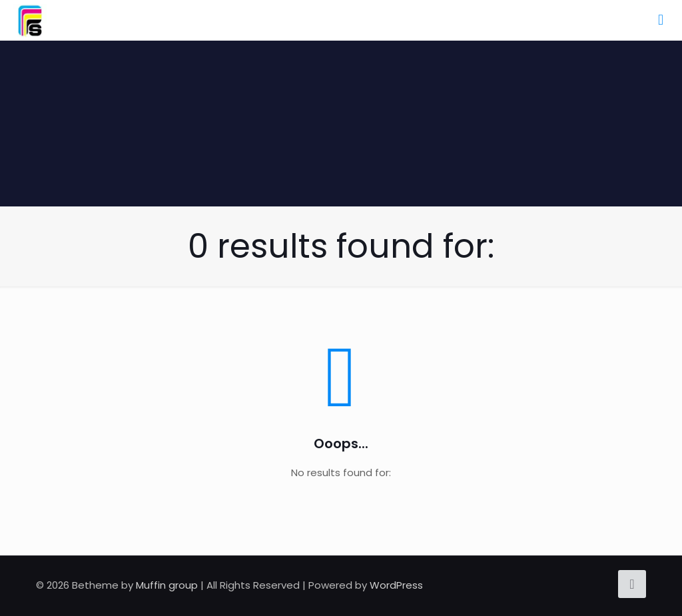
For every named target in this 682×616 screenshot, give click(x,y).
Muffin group (167, 585)
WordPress (396, 585)
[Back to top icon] (632, 584)
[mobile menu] (661, 20)
